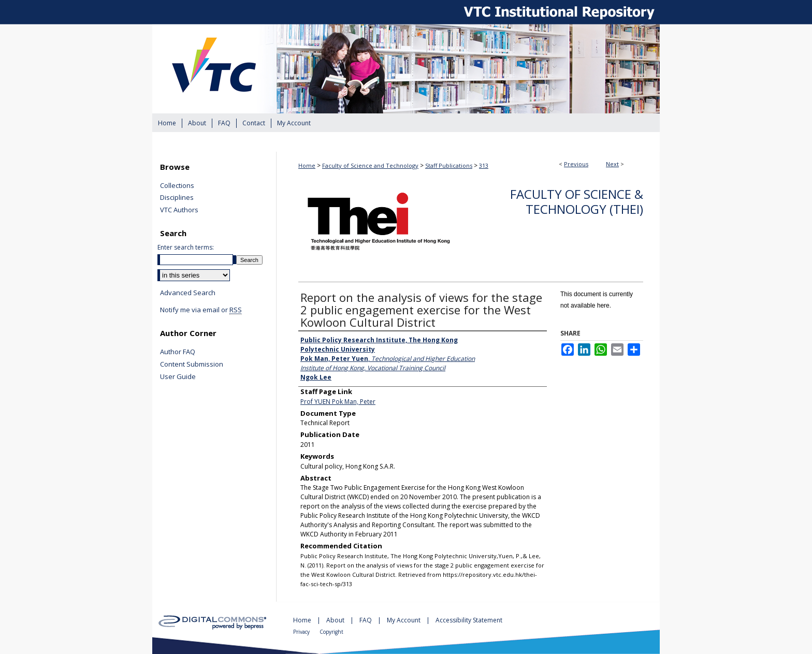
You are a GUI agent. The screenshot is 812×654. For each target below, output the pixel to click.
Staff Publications (449, 165)
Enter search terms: (186, 247)
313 (484, 165)
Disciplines (177, 198)
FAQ (366, 620)
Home (307, 165)
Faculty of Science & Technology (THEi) (577, 201)
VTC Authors (179, 210)
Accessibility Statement (469, 620)
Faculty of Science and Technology (370, 165)
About (336, 620)
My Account (404, 620)
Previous (576, 164)
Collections (177, 186)
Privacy (302, 632)
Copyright (331, 632)
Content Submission (192, 365)
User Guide (178, 377)
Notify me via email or (201, 310)
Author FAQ (178, 352)
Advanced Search (188, 293)
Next (612, 164)
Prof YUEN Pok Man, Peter (338, 402)
